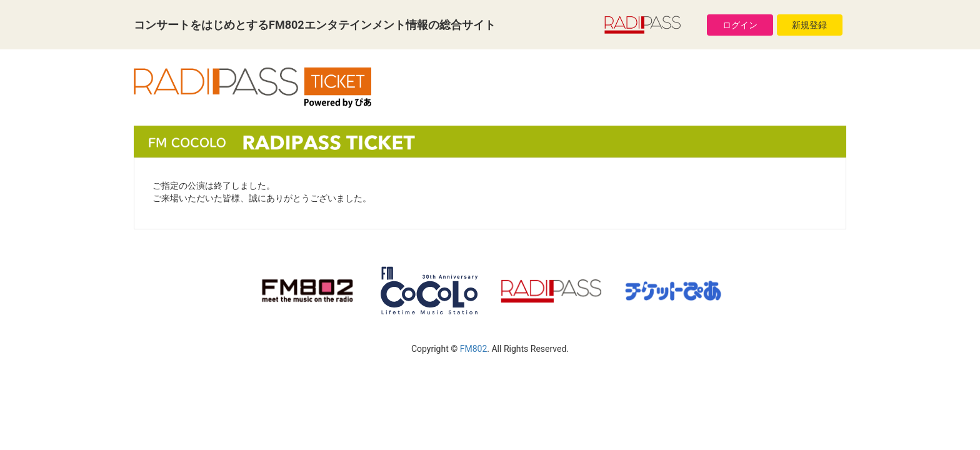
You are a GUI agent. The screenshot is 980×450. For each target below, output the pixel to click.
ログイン (740, 25)
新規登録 (809, 25)
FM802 (474, 349)
